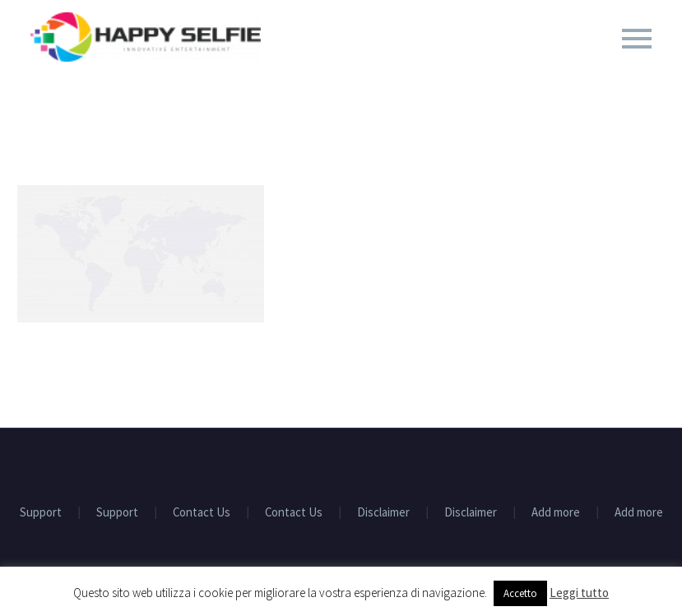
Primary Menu (637, 39)
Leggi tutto (579, 593)
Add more (556, 513)
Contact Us (202, 513)
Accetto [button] (520, 593)
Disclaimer (383, 513)
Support (41, 513)
